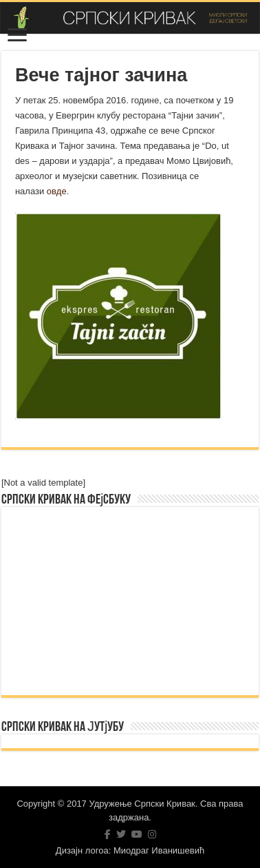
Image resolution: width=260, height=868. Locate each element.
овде (57, 191)
